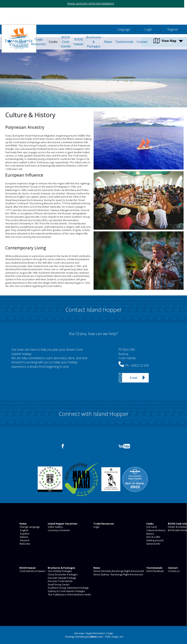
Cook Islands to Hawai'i (32, 571)
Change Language (29, 527)
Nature (150, 534)
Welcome (25, 544)
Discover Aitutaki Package (62, 578)
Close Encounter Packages (62, 574)
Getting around (155, 540)
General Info (153, 544)
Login (96, 527)
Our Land (151, 527)
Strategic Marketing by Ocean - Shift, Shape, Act (94, 637)
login (110, 633)
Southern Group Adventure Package (68, 588)
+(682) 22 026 (140, 365)
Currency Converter (59, 530)
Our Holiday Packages (60, 571)
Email (134, 378)
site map (79, 633)
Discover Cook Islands (60, 581)
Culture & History (156, 530)
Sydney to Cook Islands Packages (66, 591)
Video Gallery (55, 527)
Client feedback (155, 571)
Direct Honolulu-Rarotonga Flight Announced (118, 571)
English (24, 530)
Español (24, 534)
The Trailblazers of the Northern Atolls (69, 595)
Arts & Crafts (153, 537)
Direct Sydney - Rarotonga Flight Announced (118, 574)
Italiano (24, 537)
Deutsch (24, 540)
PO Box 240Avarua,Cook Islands (127, 354)
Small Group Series (58, 585)
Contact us (174, 571)
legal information (96, 633)
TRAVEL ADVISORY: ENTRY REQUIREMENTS (91, 4)
